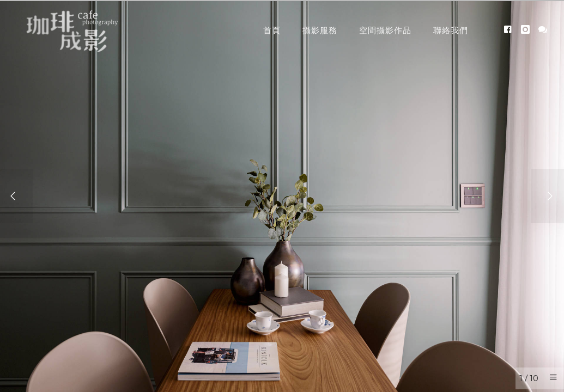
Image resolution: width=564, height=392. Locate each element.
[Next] (548, 196)
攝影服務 (320, 30)
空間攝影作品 (385, 30)
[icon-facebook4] (511, 30)
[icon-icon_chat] (543, 30)
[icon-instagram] (528, 30)
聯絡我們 (451, 30)
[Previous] (16, 196)
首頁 (272, 30)
